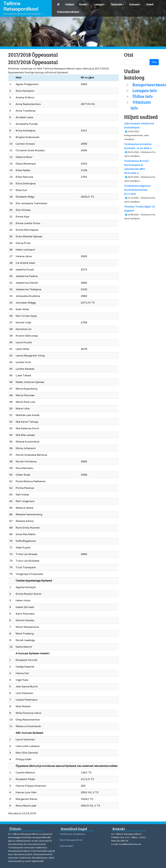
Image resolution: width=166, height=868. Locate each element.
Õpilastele (116, 4)
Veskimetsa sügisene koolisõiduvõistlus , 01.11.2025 (137, 190)
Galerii (150, 4)
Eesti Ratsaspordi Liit (71, 840)
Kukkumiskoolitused (68, 12)
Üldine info (143, 96)
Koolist (83, 4)
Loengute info (145, 90)
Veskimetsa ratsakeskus (72, 834)
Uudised (69, 4)
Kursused (134, 4)
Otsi (154, 62)
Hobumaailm (66, 846)
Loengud (99, 4)
